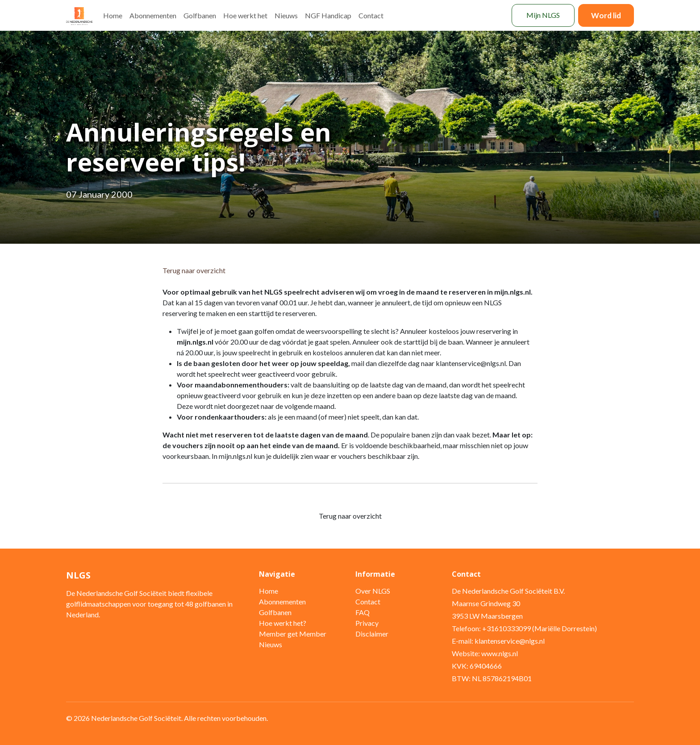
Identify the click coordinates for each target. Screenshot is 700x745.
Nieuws (286, 15)
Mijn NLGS (543, 15)
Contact (371, 15)
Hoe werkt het (245, 15)
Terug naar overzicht (194, 270)
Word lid (606, 15)
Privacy (367, 623)
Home (113, 15)
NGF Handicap (328, 15)
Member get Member (293, 634)
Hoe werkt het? (283, 623)
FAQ (362, 612)
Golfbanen (200, 15)
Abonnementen (153, 15)
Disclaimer (372, 634)
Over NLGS (373, 591)
